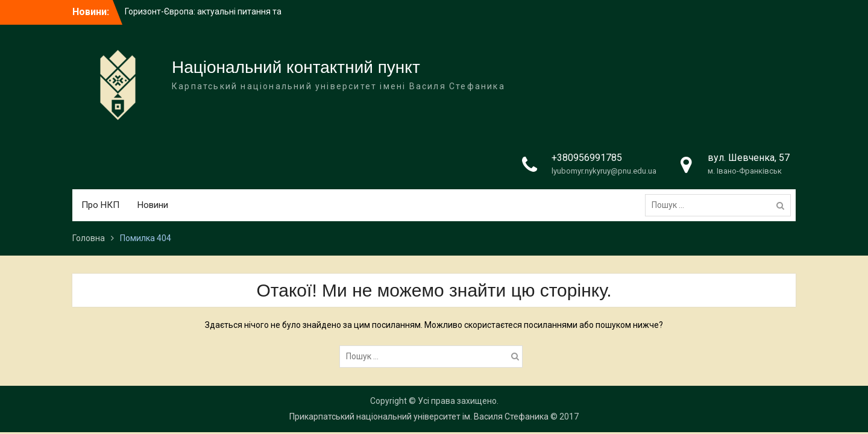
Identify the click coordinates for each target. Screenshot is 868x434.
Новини (153, 205)
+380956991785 (587, 158)
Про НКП (100, 205)
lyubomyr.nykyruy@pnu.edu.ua (604, 171)
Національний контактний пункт (296, 67)
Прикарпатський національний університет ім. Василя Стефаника (419, 417)
